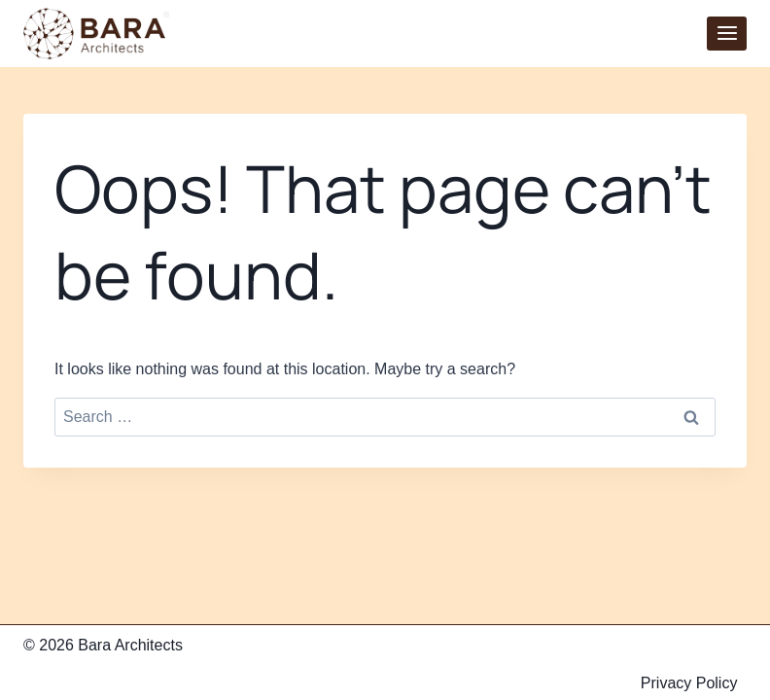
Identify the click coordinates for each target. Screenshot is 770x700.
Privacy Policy (689, 683)
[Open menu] (727, 34)
